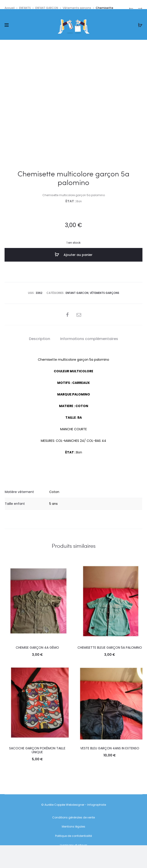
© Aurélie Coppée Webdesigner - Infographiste (74, 805)
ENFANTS (25, 8)
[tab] (40, 339)
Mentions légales (73, 827)
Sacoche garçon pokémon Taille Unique (37, 750)
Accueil (10, 8)
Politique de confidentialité (73, 836)
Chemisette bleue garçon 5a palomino (110, 648)
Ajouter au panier (74, 255)
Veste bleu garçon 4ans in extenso (110, 748)
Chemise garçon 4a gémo (37, 648)
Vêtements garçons (77, 8)
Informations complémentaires (89, 339)
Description (40, 339)
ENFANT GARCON (47, 8)
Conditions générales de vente (73, 817)
